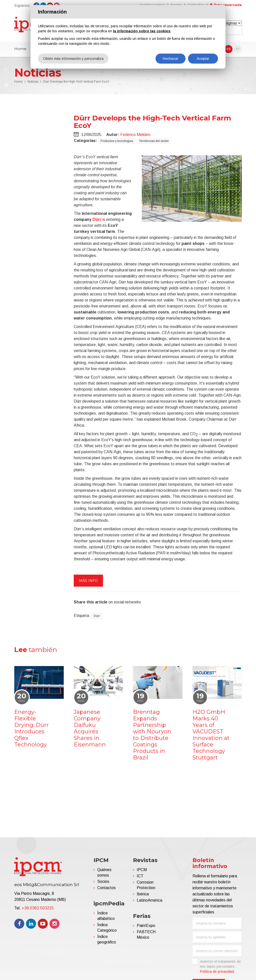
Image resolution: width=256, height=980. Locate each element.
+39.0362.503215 (38, 910)
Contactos (106, 890)
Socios (103, 883)
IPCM (142, 872)
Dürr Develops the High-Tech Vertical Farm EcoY (76, 84)
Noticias (33, 84)
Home (20, 51)
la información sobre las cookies (142, 31)
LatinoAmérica (149, 902)
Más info (88, 582)
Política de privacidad (217, 973)
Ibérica (143, 896)
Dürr (97, 221)
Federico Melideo (135, 136)
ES (228, 51)
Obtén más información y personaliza (74, 58)
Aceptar (203, 58)
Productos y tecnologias (117, 143)
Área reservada (227, 5)
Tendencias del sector (154, 143)
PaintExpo (146, 928)
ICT (140, 878)
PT (238, 51)
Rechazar (170, 58)
